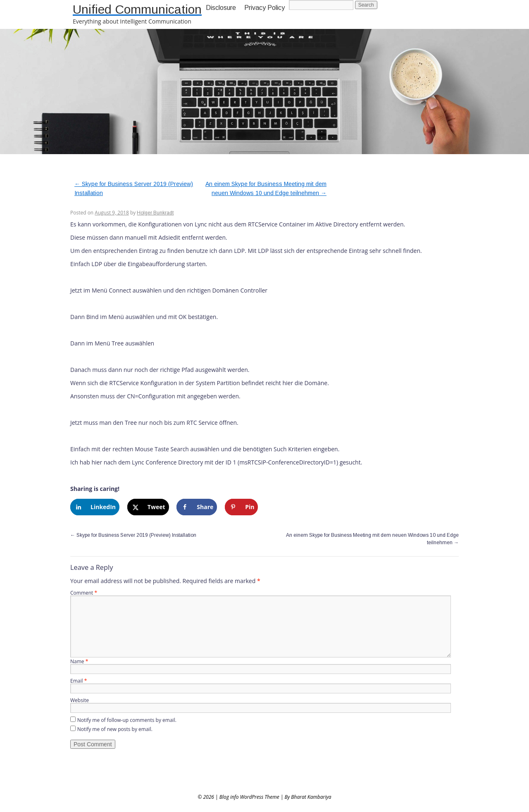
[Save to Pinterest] (241, 507)
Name (79, 661)
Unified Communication (137, 9)
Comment (84, 593)
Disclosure (221, 8)
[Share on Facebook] (197, 507)
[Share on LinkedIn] (95, 507)
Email (79, 681)
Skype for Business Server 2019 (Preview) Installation (133, 535)
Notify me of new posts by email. (115, 729)
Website (80, 700)
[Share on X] (148, 507)
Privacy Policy (264, 8)
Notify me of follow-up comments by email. (127, 720)
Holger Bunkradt (155, 213)
